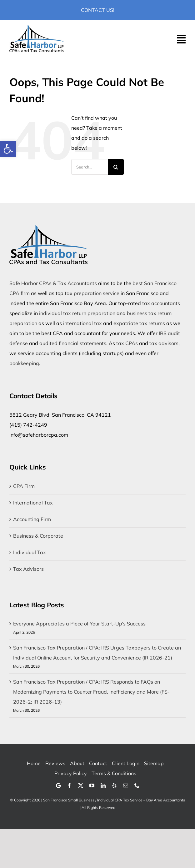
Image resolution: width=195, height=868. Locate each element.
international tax (82, 323)
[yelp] (114, 785)
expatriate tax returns (139, 323)
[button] (8, 149)
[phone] (137, 785)
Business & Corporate (38, 536)
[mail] (126, 785)
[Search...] (90, 167)
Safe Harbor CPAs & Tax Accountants (53, 283)
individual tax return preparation (77, 313)
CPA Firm (24, 486)
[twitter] (81, 785)
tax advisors (164, 343)
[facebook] (69, 785)
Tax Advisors (28, 569)
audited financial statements (73, 343)
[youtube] (92, 785)
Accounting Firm (32, 519)
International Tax (33, 503)
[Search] (116, 167)
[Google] (58, 785)
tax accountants (161, 303)
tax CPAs (127, 343)
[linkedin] (103, 785)
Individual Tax (30, 552)
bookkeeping (24, 363)
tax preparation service (92, 293)
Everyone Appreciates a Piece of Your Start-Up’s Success (79, 624)
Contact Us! (98, 10)
